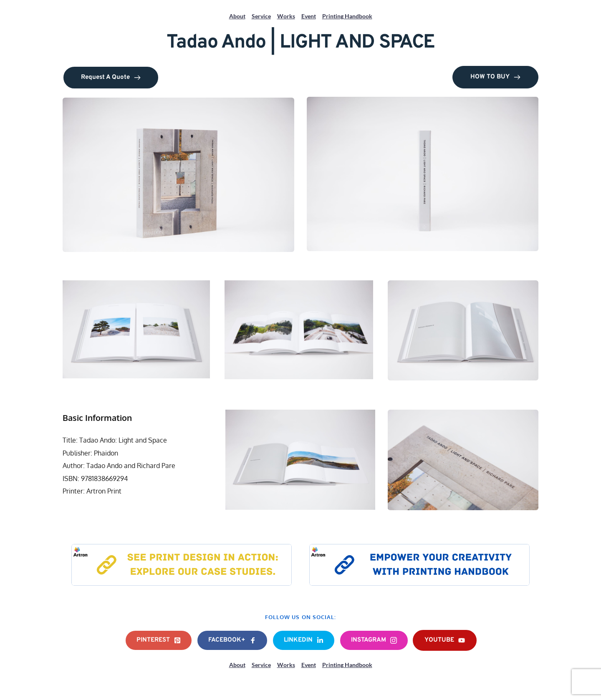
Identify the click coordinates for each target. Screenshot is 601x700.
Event (309, 16)
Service (261, 16)
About (237, 16)
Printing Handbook (347, 16)
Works (286, 16)
